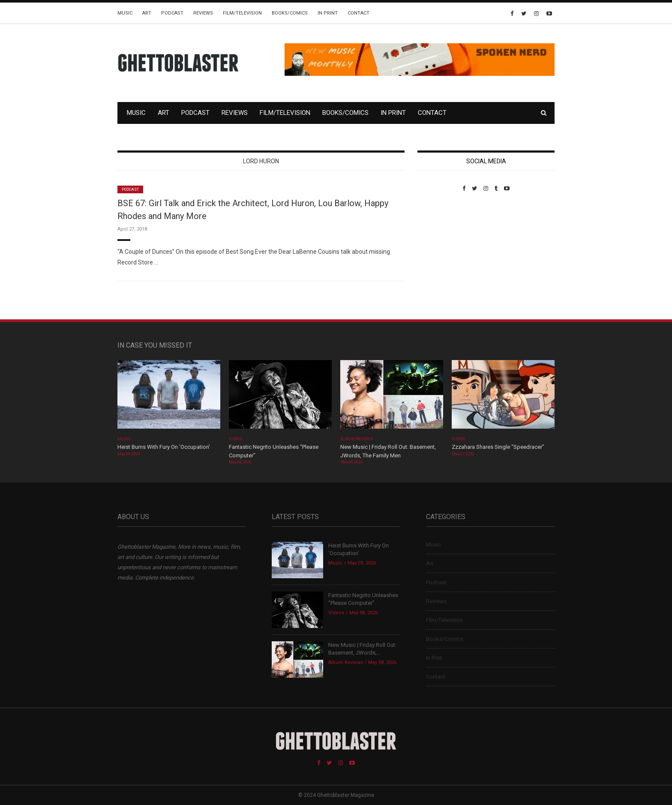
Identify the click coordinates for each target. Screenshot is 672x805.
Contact (358, 13)
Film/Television (242, 13)
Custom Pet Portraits (442, 251)
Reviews (203, 13)
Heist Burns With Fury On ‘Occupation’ (164, 447)
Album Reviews (357, 439)
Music (125, 13)
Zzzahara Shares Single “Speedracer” (498, 447)
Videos (235, 439)
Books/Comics (290, 13)
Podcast (172, 13)
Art (147, 13)
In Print (328, 13)
